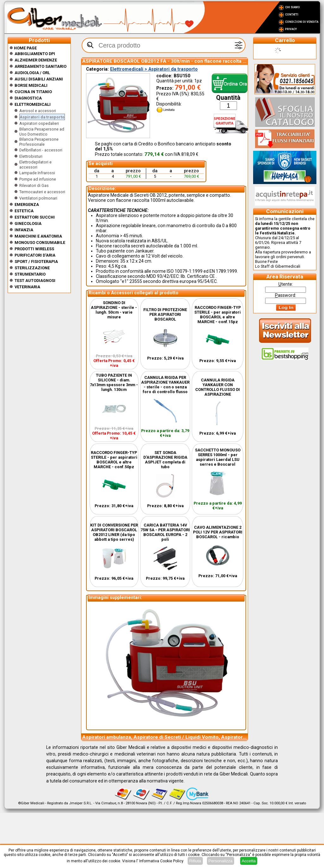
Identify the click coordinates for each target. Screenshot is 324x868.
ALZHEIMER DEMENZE (36, 60)
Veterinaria (27, 287)
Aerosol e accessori (38, 111)
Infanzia (24, 230)
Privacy (291, 29)
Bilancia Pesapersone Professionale (39, 142)
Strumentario (30, 274)
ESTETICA (24, 211)
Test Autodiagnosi (35, 281)
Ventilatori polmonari (38, 198)
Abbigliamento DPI (35, 54)
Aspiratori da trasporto (42, 117)
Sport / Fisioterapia (36, 262)
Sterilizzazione (32, 268)
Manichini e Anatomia (38, 236)
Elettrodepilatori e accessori (35, 165)
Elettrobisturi (31, 156)
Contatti (292, 15)
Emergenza (27, 204)
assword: (286, 295)
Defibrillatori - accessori (41, 150)
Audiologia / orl (32, 73)
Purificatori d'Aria (35, 255)
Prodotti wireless (34, 249)
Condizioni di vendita (302, 22)
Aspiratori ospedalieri (39, 123)
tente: (286, 284)
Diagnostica (28, 98)
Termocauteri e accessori (42, 192)
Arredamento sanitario (40, 66)
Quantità (228, 98)
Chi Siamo (293, 7)
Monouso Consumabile (40, 243)
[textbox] (164, 45)
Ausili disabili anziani (39, 79)
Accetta (249, 861)
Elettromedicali (33, 104)
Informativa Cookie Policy (161, 861)
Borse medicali (31, 85)
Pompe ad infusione (38, 179)
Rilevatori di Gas (34, 185)
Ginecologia (28, 223)
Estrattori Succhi (35, 217)
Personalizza (221, 861)
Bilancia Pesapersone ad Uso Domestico (42, 132)
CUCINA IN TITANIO (33, 92)
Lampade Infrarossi (37, 173)
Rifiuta (195, 861)
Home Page (23, 48)
